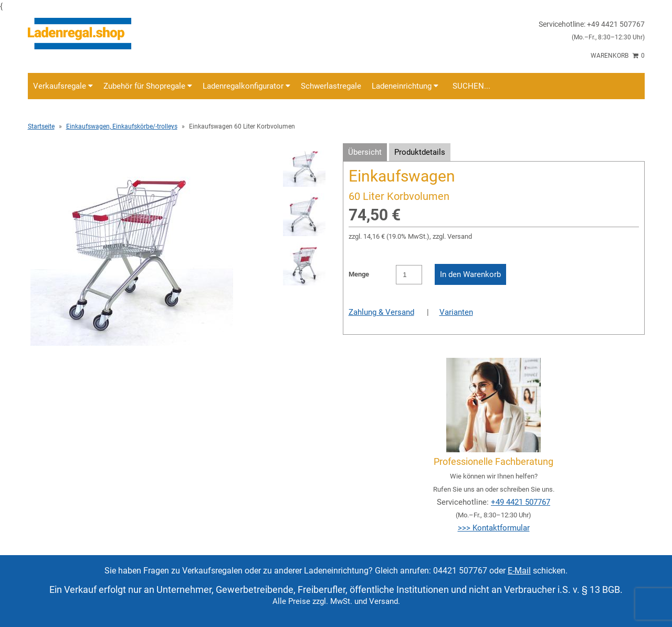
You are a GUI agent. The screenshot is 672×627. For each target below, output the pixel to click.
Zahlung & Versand (381, 312)
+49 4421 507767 (521, 502)
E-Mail (519, 571)
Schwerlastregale (331, 86)
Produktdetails (420, 152)
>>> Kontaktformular (494, 528)
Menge (359, 274)
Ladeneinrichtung (405, 86)
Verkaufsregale (63, 86)
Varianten (456, 312)
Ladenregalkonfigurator (246, 86)
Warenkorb (618, 56)
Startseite (41, 126)
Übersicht (365, 152)
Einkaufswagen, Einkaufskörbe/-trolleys (122, 126)
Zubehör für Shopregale (148, 86)
